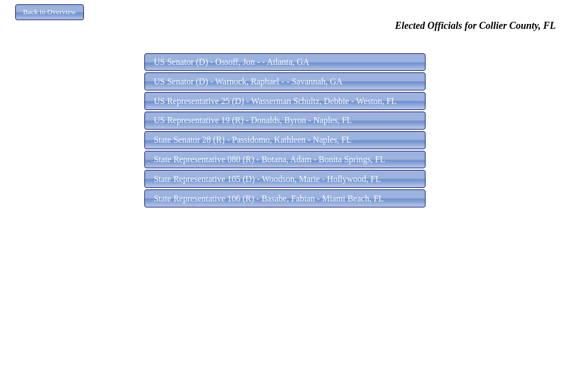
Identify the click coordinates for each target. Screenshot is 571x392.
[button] (50, 12)
